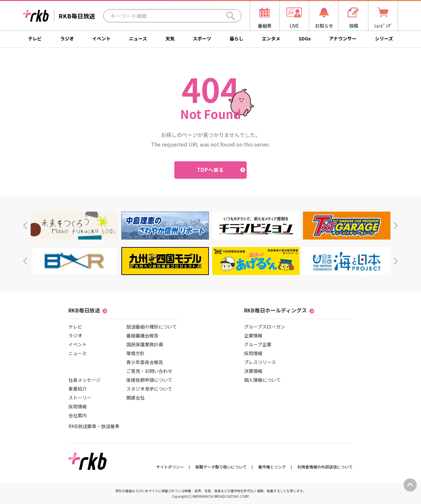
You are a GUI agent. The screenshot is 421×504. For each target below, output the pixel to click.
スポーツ (202, 38)
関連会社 (136, 398)
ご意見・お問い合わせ (149, 371)
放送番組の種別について (152, 327)
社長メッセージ (85, 380)
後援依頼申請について (149, 380)
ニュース (138, 38)
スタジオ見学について (149, 389)
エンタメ (271, 38)
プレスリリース (260, 362)
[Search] (231, 16)
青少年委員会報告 (145, 362)
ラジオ (67, 38)
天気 (170, 38)
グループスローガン (265, 327)
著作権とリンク (272, 467)
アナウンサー (343, 38)
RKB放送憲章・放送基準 (94, 426)
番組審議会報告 (142, 335)
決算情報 (253, 371)
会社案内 (78, 415)
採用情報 (78, 406)
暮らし (236, 38)
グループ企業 (258, 344)
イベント (101, 38)
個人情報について (262, 380)
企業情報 (253, 335)
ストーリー (80, 398)
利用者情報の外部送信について (325, 467)
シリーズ (384, 38)
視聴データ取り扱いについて (221, 467)
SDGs (305, 38)
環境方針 (136, 353)
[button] (25, 226)
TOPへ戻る (211, 170)
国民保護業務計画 (145, 344)
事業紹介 (78, 389)
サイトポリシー (170, 467)
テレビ (35, 38)
